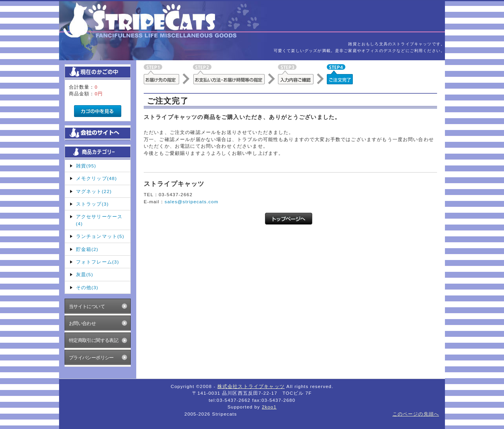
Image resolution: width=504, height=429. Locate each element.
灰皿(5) (85, 274)
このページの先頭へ (416, 414)
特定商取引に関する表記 (94, 340)
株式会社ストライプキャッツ (251, 386)
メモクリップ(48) (96, 178)
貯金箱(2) (87, 249)
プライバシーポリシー (91, 357)
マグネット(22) (94, 191)
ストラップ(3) (92, 204)
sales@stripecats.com (192, 201)
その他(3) (87, 287)
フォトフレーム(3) (98, 262)
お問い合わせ (82, 323)
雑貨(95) (86, 166)
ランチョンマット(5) (100, 236)
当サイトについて (87, 306)
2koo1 (269, 407)
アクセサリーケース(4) (99, 220)
